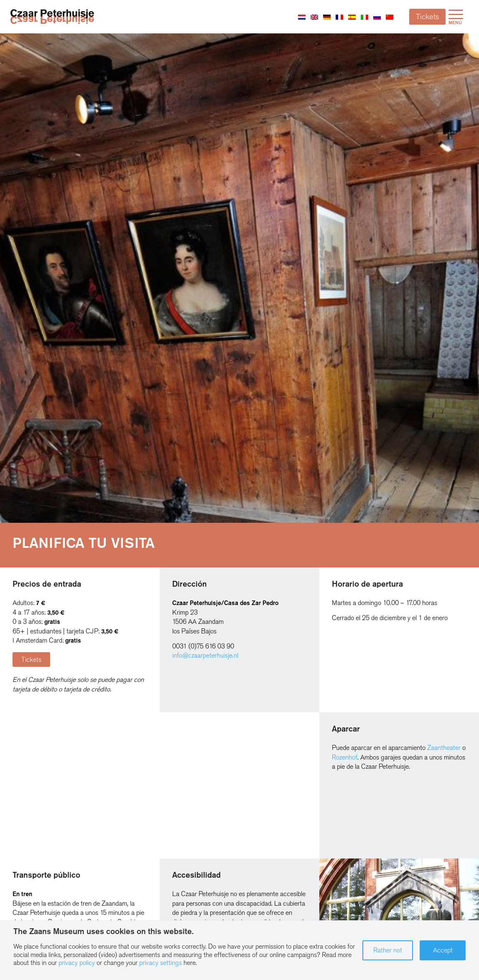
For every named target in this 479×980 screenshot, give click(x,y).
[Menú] (456, 17)
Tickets (427, 17)
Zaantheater (444, 748)
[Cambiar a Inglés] (314, 17)
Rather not (388, 950)
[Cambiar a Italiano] (364, 17)
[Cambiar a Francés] (339, 17)
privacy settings (161, 963)
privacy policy (77, 963)
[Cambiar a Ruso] (377, 17)
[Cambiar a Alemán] (327, 17)
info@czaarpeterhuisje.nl (205, 655)
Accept (443, 950)
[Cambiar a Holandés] (302, 17)
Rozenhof (345, 757)
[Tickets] (31, 660)
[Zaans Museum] (52, 16)
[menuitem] (456, 17)
